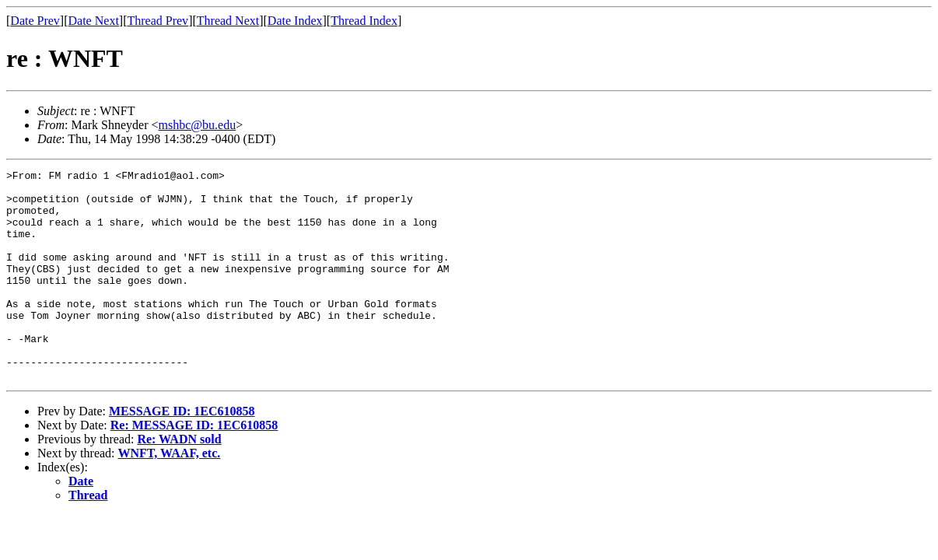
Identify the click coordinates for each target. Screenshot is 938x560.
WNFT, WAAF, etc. (170, 495)
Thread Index (364, 21)
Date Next (94, 21)
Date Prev (35, 21)
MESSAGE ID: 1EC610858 (182, 453)
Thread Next (228, 21)
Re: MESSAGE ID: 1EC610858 (194, 467)
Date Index (295, 21)
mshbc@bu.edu (198, 125)
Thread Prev (157, 21)
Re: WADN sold (179, 481)
